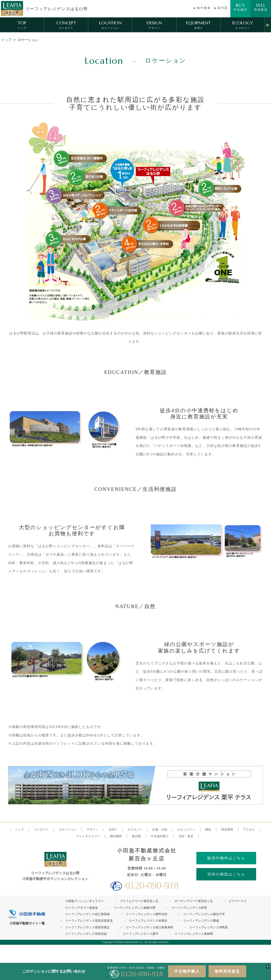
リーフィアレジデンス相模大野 (135, 908)
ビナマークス (238, 901)
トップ (6, 40)
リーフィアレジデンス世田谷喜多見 (89, 921)
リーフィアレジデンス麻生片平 (204, 914)
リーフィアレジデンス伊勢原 (209, 927)
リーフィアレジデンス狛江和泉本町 (150, 927)
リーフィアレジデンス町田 (189, 908)
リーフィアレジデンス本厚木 (148, 921)
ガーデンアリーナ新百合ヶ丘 (194, 901)
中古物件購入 (187, 971)
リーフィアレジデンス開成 (201, 921)
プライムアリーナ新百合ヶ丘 (139, 901)
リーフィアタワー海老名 (82, 908)
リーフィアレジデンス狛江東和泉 (88, 914)
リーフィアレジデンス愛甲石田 (147, 914)
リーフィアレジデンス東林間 (194, 934)
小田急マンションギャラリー (85, 901)
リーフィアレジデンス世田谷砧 (86, 934)
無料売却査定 (227, 971)
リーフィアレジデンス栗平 (141, 934)
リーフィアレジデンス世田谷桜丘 (88, 927)
